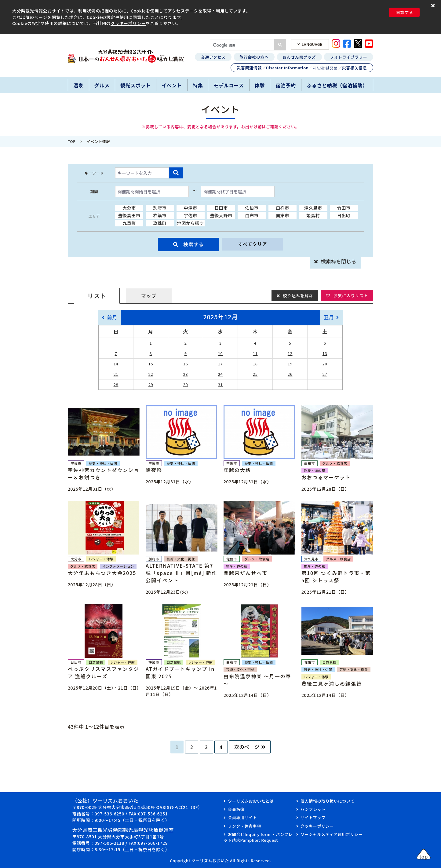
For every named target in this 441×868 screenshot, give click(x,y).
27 (325, 374)
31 (221, 385)
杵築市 (160, 215)
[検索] (241, 45)
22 (151, 374)
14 (116, 364)
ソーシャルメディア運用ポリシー (332, 834)
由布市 (252, 215)
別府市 (160, 208)
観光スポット (136, 85)
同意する (404, 12)
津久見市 (313, 208)
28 (116, 385)
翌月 (329, 317)
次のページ (247, 747)
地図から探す (191, 223)
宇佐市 (191, 215)
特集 (198, 85)
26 (290, 374)
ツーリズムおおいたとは (251, 801)
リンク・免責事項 (244, 826)
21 (116, 374)
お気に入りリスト (350, 295)
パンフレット (313, 809)
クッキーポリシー (128, 23)
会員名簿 (236, 809)
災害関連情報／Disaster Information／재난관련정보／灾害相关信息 (302, 68)
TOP (72, 141)
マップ (149, 296)
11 (255, 353)
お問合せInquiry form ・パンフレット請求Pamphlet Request (258, 837)
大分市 (129, 208)
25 (255, 374)
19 (290, 364)
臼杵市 (282, 208)
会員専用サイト (242, 817)
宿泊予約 (286, 85)
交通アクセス (213, 57)
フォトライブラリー (349, 57)
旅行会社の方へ (254, 57)
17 (221, 364)
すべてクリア (253, 244)
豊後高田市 (129, 215)
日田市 (221, 208)
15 (151, 364)
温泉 (78, 85)
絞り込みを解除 (296, 295)
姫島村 (313, 215)
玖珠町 (160, 223)
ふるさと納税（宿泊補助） (337, 85)
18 (255, 364)
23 (186, 374)
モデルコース (229, 85)
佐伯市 (252, 208)
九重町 (129, 223)
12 (290, 353)
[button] (434, 5)
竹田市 (344, 208)
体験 (260, 85)
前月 (112, 317)
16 (186, 364)
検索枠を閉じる (339, 261)
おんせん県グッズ (299, 57)
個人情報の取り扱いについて (328, 801)
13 (325, 353)
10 (221, 353)
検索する (193, 244)
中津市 (191, 208)
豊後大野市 (221, 215)
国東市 (282, 215)
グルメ (102, 85)
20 (325, 364)
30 (186, 385)
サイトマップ (313, 817)
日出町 (344, 215)
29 (151, 385)
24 (221, 374)
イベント (172, 85)
